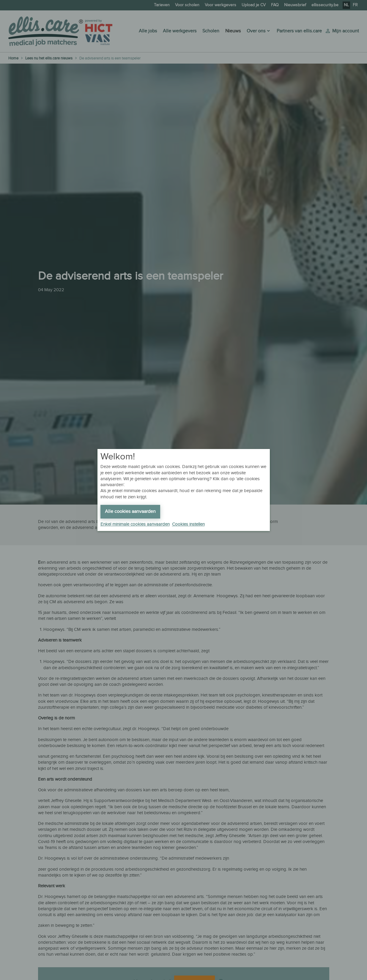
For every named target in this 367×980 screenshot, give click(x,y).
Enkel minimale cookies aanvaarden (135, 524)
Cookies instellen (188, 524)
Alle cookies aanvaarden (130, 512)
